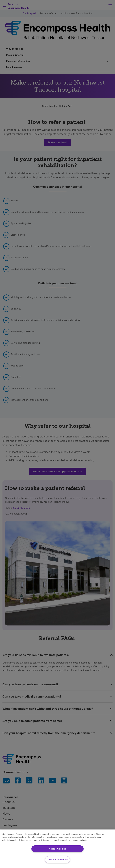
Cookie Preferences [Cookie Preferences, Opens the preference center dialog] (58, 860)
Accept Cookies (58, 849)
